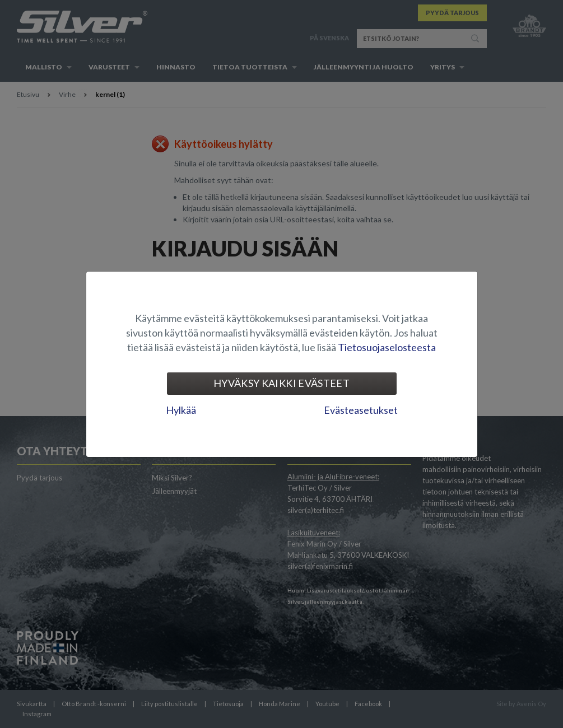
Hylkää (181, 410)
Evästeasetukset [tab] (361, 410)
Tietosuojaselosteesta (387, 347)
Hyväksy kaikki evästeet (281, 383)
